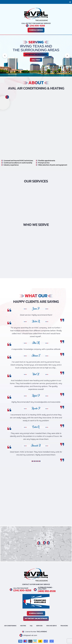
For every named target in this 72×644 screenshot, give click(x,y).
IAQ (31, 626)
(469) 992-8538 (47, 591)
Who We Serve (51, 626)
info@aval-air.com (30, 635)
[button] (70, 2)
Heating (23, 626)
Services (39, 626)
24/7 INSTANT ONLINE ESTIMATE (36, 54)
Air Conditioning (10, 626)
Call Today (36, 60)
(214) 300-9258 (37, 26)
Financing (64, 626)
